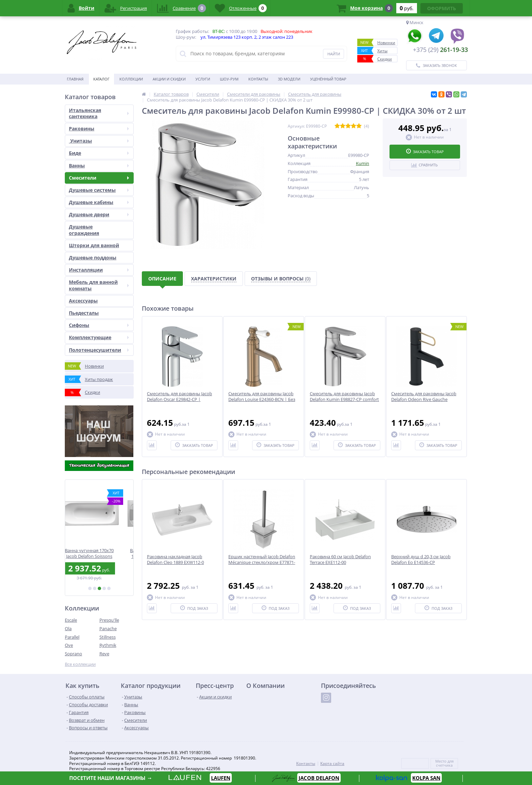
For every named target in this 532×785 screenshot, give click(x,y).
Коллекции (131, 79)
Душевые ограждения (84, 230)
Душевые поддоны (93, 258)
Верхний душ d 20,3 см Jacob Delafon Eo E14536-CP (421, 560)
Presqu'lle (109, 620)
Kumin (363, 163)
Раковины (99, 129)
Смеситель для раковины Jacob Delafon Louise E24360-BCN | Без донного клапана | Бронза (262, 399)
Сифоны (99, 325)
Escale (71, 620)
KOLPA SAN (426, 778)
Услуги (203, 79)
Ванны (99, 166)
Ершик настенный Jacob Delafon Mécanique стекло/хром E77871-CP (262, 562)
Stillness (108, 637)
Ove (69, 645)
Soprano (73, 654)
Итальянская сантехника (99, 113)
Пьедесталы (84, 313)
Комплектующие (99, 337)
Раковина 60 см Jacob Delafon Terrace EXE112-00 (340, 560)
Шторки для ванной (94, 245)
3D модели (289, 79)
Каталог (101, 79)
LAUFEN (221, 778)
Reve (104, 654)
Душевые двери (99, 214)
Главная (75, 79)
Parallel (72, 637)
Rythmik (108, 645)
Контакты (258, 79)
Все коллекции (80, 664)
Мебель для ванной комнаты (99, 285)
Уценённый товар (328, 79)
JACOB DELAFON (319, 778)
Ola (68, 628)
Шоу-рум (229, 79)
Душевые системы (99, 190)
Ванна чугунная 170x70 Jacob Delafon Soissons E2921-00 (99, 553)
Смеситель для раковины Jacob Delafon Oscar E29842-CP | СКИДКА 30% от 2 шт (179, 399)
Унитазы (99, 141)
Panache (108, 628)
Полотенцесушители (99, 350)
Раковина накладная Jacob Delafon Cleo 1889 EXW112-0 (175, 560)
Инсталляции (99, 270)
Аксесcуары (83, 301)
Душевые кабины (99, 202)
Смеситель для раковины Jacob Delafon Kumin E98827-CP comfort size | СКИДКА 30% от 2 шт (344, 399)
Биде (99, 153)
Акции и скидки (169, 79)
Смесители (99, 178)
